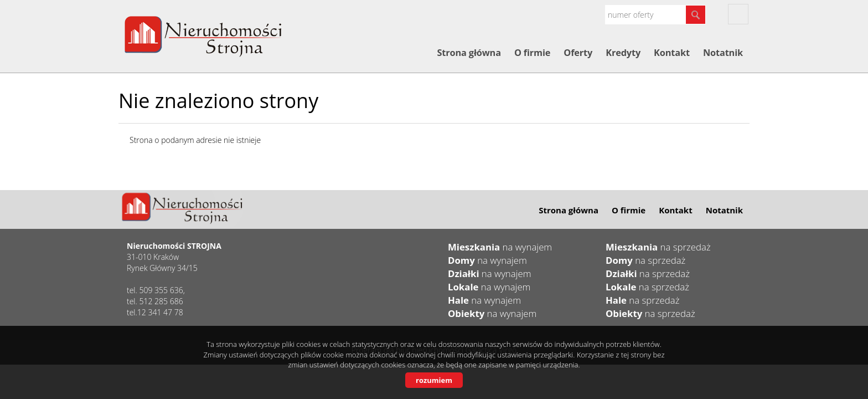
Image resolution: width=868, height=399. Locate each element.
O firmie (532, 53)
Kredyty (623, 53)
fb (738, 14)
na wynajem (500, 247)
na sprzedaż (658, 247)
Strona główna (469, 53)
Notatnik (723, 53)
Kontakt (672, 53)
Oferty (578, 53)
